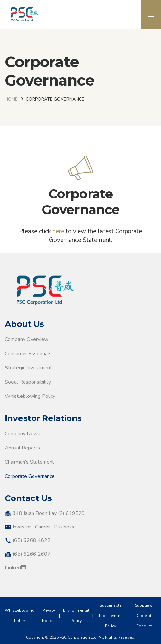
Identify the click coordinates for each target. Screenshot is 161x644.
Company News (23, 434)
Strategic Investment (28, 368)
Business (64, 527)
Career (43, 527)
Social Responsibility (28, 382)
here (58, 231)
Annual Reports (22, 448)
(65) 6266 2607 (32, 554)
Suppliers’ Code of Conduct (144, 616)
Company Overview (27, 339)
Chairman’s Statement (29, 462)
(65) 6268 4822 (32, 540)
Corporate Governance (30, 476)
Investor (22, 527)
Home (11, 99)
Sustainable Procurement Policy (110, 616)
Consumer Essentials (28, 354)
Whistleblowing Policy (30, 396)
